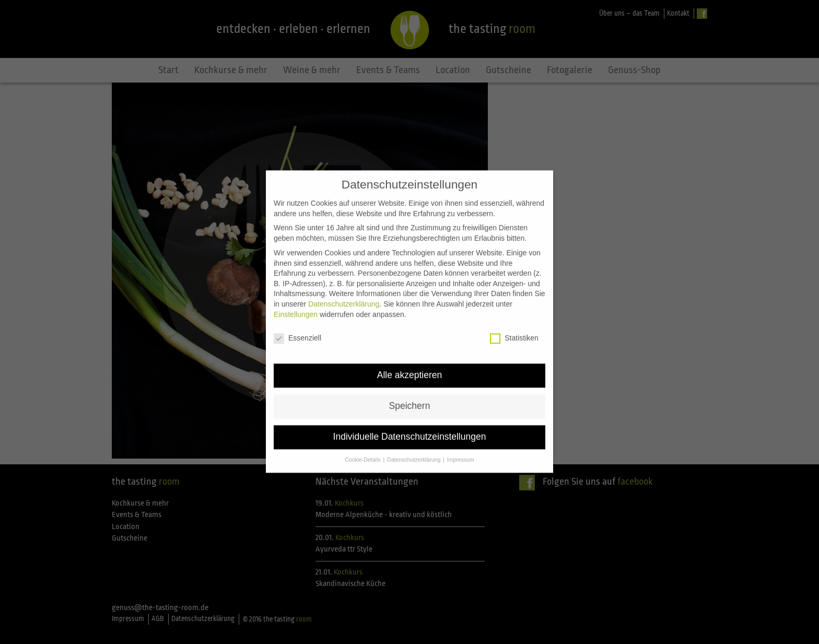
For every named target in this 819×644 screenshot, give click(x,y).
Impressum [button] (461, 451)
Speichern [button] (410, 398)
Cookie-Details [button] (363, 451)
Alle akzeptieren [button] (410, 367)
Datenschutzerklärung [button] (414, 451)
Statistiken (514, 330)
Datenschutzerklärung (344, 296)
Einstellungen (296, 306)
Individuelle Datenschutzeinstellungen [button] (410, 429)
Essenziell (297, 330)
